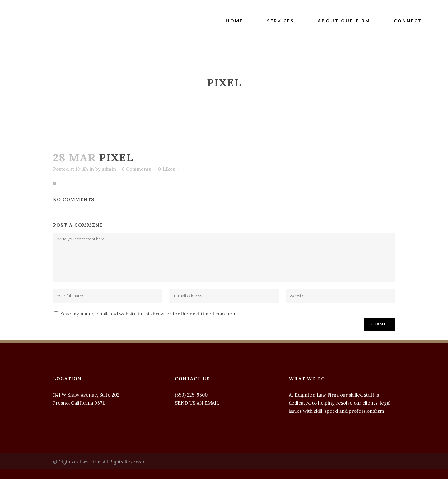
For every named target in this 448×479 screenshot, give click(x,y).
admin (109, 169)
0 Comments (136, 169)
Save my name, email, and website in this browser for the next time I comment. (149, 314)
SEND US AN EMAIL (197, 403)
